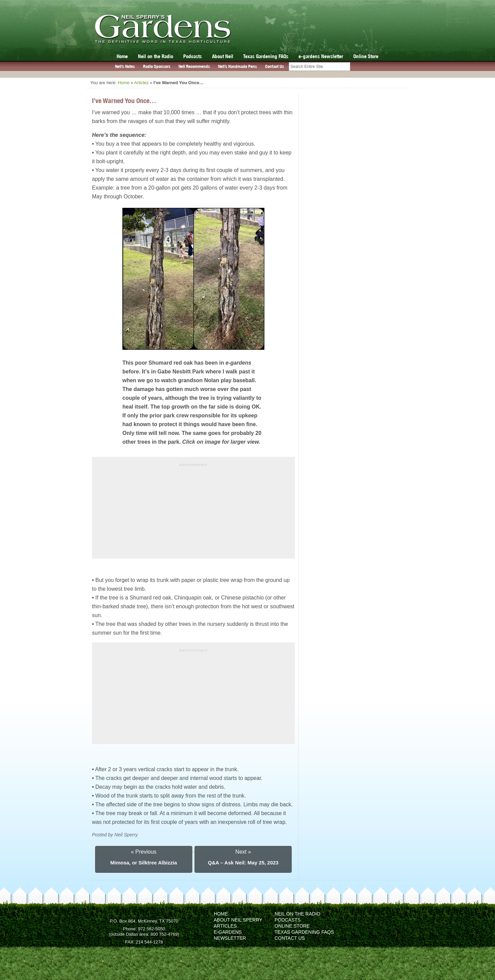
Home (122, 56)
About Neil (223, 56)
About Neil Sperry (238, 920)
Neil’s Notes (125, 66)
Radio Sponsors (157, 66)
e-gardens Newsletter (321, 56)
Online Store (366, 56)
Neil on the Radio (156, 56)
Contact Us (275, 66)
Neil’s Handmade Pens (238, 66)
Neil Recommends (194, 66)
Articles (142, 83)
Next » (243, 852)
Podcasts (193, 56)
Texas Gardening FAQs (266, 56)
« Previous (144, 852)
